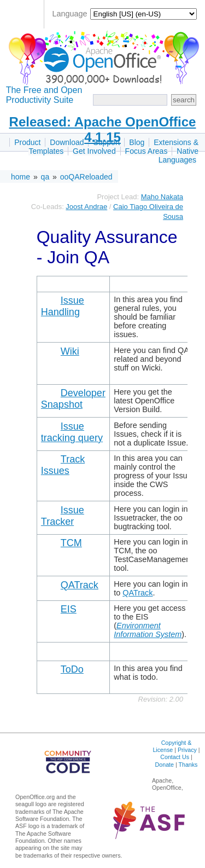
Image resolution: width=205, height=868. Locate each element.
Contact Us (175, 757)
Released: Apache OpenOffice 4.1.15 (103, 129)
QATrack (137, 593)
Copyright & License (172, 746)
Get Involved (94, 151)
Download (67, 142)
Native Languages (178, 155)
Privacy (187, 750)
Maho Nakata (162, 197)
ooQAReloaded (86, 177)
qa (45, 177)
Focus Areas (147, 151)
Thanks (188, 765)
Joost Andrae (86, 207)
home (20, 177)
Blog (137, 142)
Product (27, 142)
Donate (165, 765)
